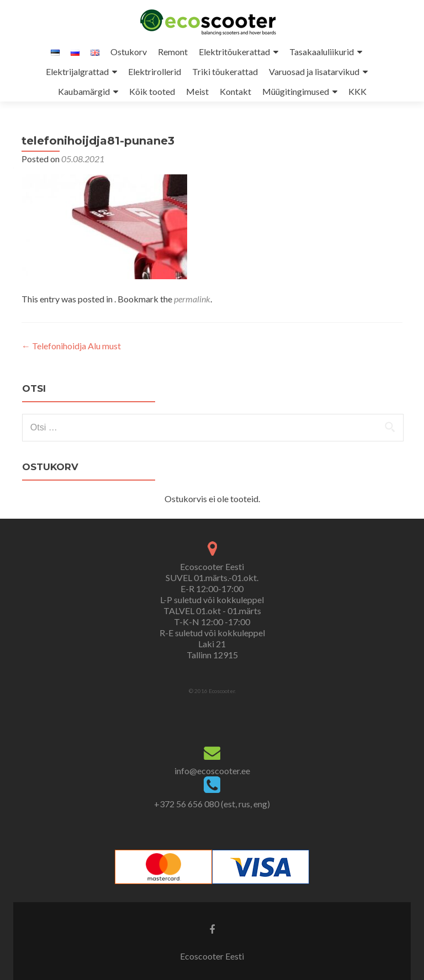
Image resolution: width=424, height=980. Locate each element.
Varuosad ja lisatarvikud (314, 71)
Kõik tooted (152, 91)
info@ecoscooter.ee (212, 771)
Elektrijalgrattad (77, 71)
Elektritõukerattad (234, 52)
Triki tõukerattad (225, 71)
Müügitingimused (296, 91)
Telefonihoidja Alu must (71, 346)
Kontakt (235, 91)
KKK (357, 91)
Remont (173, 52)
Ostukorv (129, 52)
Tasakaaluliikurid (322, 52)
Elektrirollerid (155, 71)
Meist (197, 91)
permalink (192, 299)
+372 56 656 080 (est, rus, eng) (212, 804)
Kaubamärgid (84, 91)
